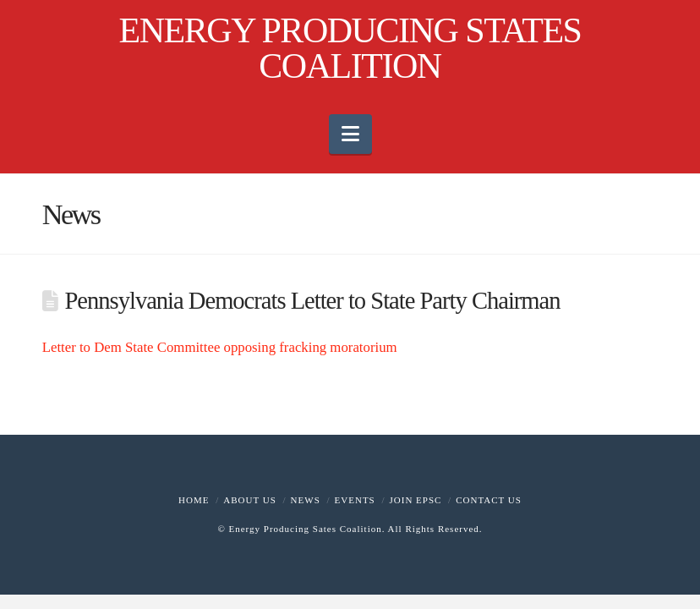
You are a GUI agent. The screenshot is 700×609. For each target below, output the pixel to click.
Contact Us (489, 500)
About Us (250, 500)
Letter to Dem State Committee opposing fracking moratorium (220, 347)
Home (194, 500)
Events (355, 500)
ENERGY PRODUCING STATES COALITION (350, 48)
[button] (350, 134)
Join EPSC (416, 500)
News (306, 500)
